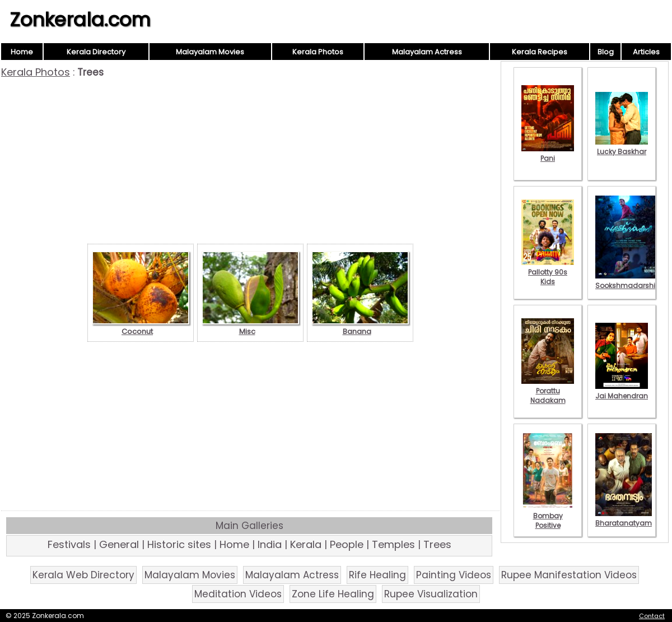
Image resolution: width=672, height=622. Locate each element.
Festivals (69, 544)
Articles (646, 52)
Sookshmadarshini (628, 281)
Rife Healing (377, 575)
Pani (548, 154)
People (347, 544)
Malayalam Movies (210, 52)
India (270, 544)
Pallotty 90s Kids (548, 272)
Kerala (306, 544)
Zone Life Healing (333, 594)
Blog (606, 52)
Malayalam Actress (427, 52)
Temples (393, 544)
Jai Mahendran (622, 391)
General (119, 544)
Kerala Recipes (540, 52)
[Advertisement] (250, 163)
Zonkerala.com (80, 20)
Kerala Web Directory (83, 575)
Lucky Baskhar (622, 147)
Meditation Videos (238, 594)
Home (22, 52)
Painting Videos (454, 575)
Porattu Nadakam (548, 391)
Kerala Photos (318, 52)
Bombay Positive (548, 516)
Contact (652, 616)
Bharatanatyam (624, 518)
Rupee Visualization (431, 594)
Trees (437, 544)
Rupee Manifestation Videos (569, 575)
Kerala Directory (96, 52)
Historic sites (179, 544)
